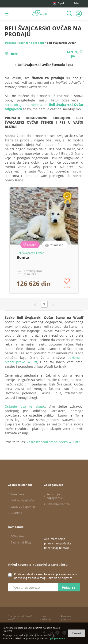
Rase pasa (17, 494)
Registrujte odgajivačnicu (55, 496)
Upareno (16, 513)
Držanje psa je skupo (25, 406)
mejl (66, 548)
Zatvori (77, 633)
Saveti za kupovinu (23, 507)
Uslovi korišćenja (45, 618)
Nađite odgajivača (22, 500)
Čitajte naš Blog (21, 542)
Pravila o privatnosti (67, 618)
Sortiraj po (73, 54)
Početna (11, 43)
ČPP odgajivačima (58, 504)
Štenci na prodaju (32, 43)
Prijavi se (69, 588)
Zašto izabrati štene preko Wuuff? (53, 442)
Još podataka (58, 638)
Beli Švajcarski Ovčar (30, 253)
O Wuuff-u (17, 536)
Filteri (14, 54)
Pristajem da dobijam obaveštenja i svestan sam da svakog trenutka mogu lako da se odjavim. (46, 576)
